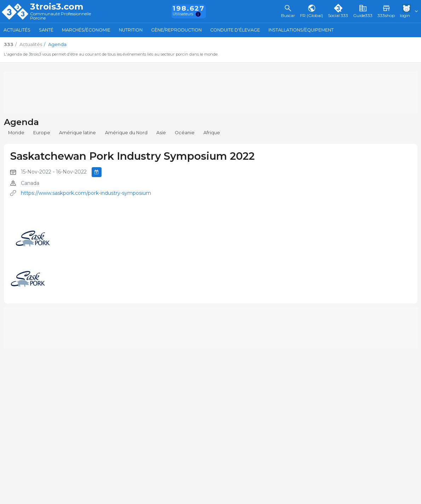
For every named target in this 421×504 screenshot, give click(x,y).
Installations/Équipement (301, 30)
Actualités (17, 30)
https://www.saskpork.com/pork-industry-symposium (86, 193)
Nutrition (131, 30)
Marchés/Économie (86, 30)
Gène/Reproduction (176, 30)
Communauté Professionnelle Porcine (60, 16)
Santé (46, 30)
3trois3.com (57, 7)
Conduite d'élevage (235, 30)
